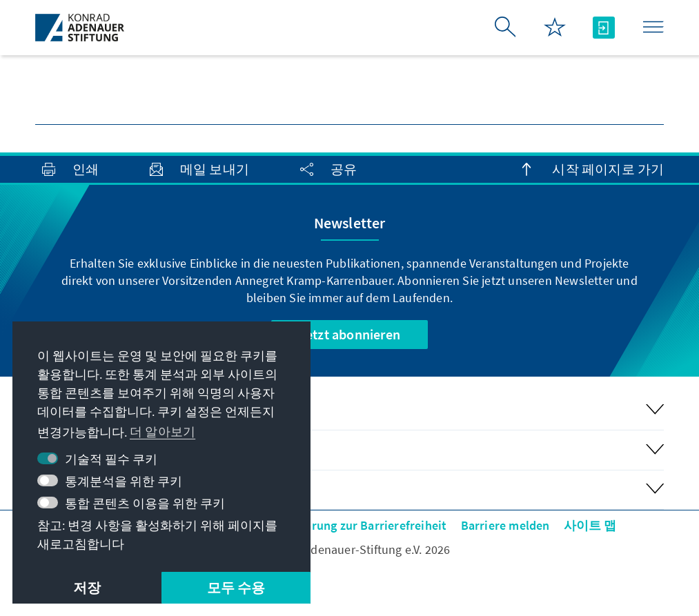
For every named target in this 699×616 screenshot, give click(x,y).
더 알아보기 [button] (163, 431)
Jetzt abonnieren (349, 334)
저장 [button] (87, 587)
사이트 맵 (590, 525)
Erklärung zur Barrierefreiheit (365, 525)
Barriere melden (505, 525)
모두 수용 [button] (236, 587)
